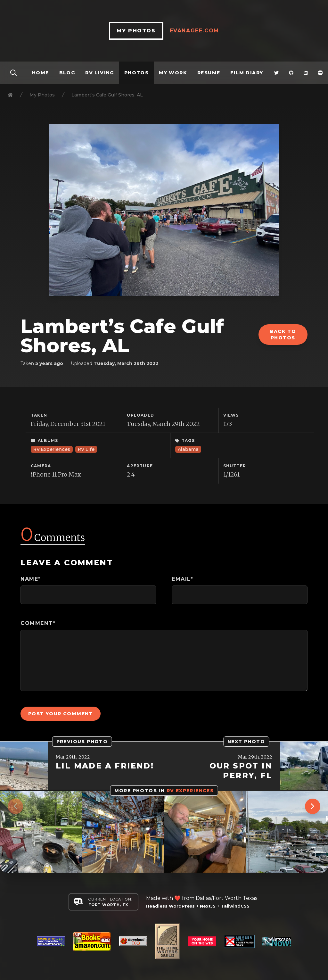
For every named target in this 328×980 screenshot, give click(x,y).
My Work (173, 73)
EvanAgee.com (194, 31)
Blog (67, 73)
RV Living (100, 73)
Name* (31, 579)
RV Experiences (52, 449)
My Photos (42, 95)
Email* (183, 579)
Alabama (188, 449)
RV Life (86, 449)
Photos (136, 73)
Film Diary (247, 73)
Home (41, 73)
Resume (209, 73)
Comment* (38, 623)
